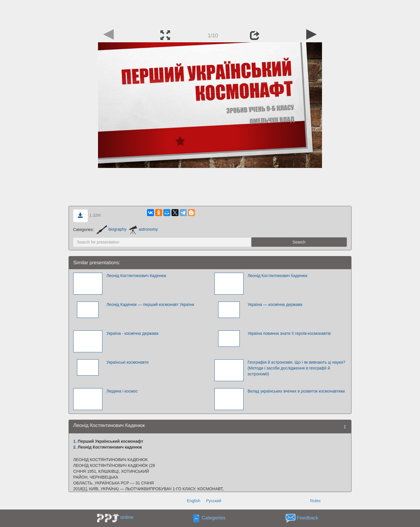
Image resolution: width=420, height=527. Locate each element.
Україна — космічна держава (275, 304)
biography (112, 229)
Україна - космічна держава (132, 333)
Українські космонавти (127, 362)
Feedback (307, 518)
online (127, 517)
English (194, 501)
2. (75, 447)
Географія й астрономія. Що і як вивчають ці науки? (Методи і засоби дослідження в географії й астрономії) (296, 368)
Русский (213, 501)
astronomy (143, 229)
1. (75, 441)
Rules (315, 501)
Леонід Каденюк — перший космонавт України (150, 304)
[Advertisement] (210, 13)
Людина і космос (122, 391)
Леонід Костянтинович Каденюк (136, 276)
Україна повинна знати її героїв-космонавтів (289, 333)
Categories (214, 518)
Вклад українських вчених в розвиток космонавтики (296, 391)
